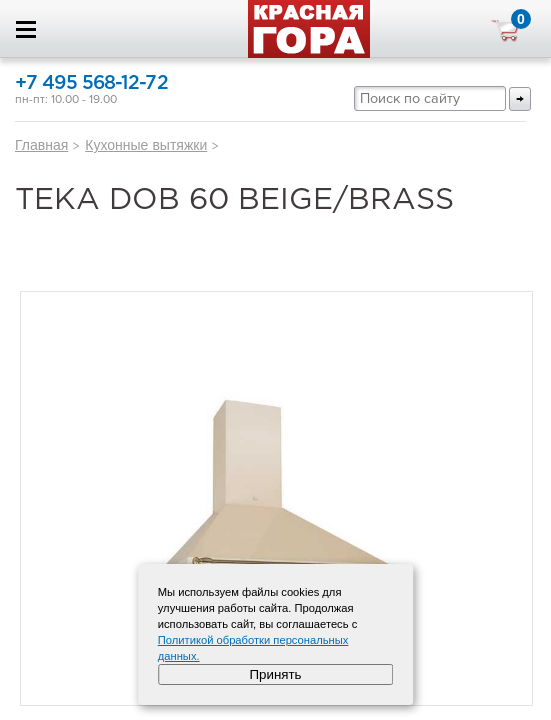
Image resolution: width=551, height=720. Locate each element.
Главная (41, 145)
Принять (275, 674)
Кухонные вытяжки (146, 145)
